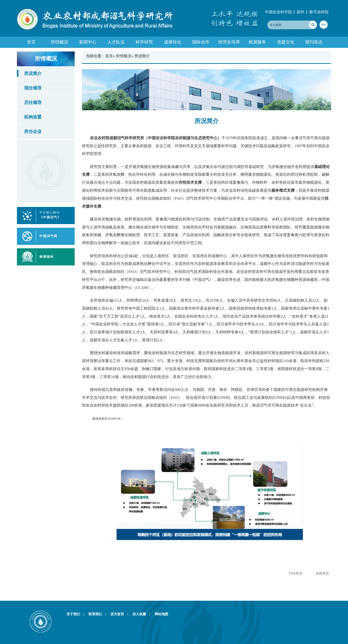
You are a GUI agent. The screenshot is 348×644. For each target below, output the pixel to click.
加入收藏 (143, 614)
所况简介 (33, 73)
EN (323, 25)
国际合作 (201, 42)
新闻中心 (88, 42)
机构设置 (33, 117)
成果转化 (173, 42)
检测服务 (257, 42)
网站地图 (161, 614)
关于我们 (77, 614)
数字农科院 (319, 12)
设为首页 (121, 614)
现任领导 (33, 88)
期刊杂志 (314, 42)
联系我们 (99, 614)
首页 (31, 42)
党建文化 (286, 42)
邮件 (301, 12)
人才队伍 (116, 42)
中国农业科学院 (278, 12)
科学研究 (144, 42)
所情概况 (59, 42)
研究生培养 (229, 42)
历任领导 (33, 102)
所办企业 (33, 132)
